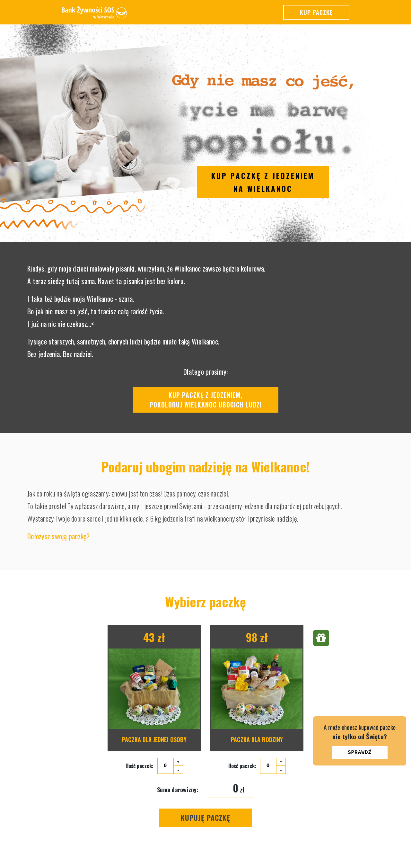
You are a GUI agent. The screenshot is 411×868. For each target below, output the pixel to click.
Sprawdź (360, 753)
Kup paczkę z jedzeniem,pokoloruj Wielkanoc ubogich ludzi (206, 400)
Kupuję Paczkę (205, 818)
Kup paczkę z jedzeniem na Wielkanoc (263, 182)
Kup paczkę (316, 12)
